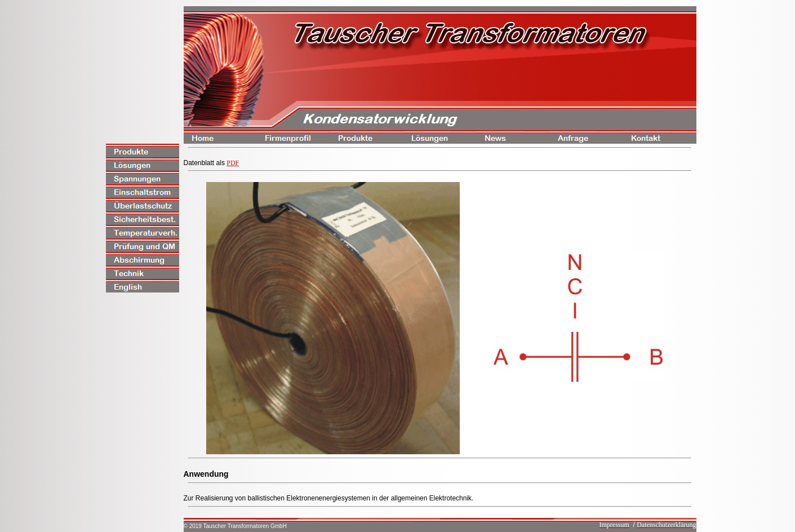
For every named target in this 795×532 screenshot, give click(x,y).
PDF (233, 163)
